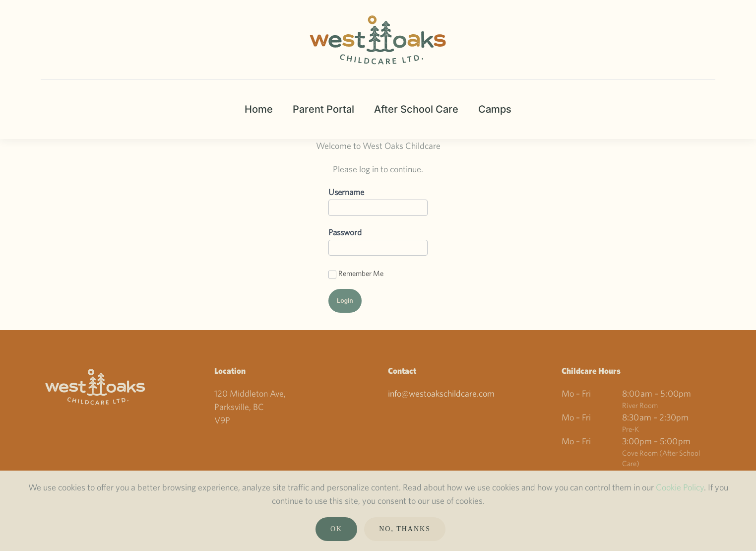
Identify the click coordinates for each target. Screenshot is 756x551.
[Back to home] (378, 40)
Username (346, 192)
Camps (495, 109)
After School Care (416, 109)
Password (345, 232)
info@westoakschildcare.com (441, 393)
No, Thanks (405, 529)
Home (259, 109)
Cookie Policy (680, 487)
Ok (336, 529)
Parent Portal (323, 109)
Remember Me (356, 274)
